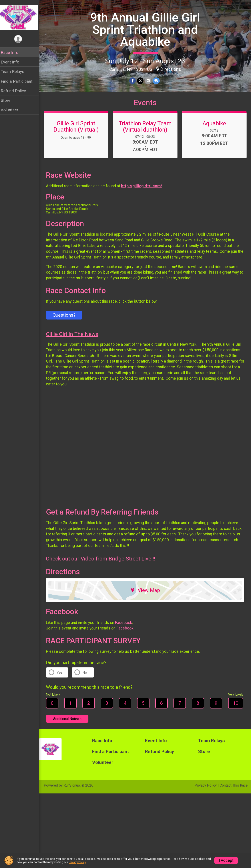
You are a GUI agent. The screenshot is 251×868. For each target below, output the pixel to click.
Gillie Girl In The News (75, 337)
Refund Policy (16, 91)
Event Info (13, 62)
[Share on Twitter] (142, 81)
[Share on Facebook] (134, 81)
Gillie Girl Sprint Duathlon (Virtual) (79, 130)
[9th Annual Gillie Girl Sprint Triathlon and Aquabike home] (21, 17)
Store (8, 100)
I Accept (226, 860)
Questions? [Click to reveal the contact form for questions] (67, 318)
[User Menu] (21, 39)
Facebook (126, 624)
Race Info (12, 52)
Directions (172, 69)
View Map (147, 592)
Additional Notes (69, 721)
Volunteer (12, 110)
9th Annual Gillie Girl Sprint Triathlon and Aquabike (147, 30)
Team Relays (15, 72)
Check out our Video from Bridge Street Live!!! (104, 560)
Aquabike (215, 127)
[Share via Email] (150, 81)
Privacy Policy (206, 787)
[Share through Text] (158, 81)
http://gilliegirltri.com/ (144, 189)
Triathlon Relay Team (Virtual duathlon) (146, 130)
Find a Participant (19, 81)
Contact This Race (234, 787)
